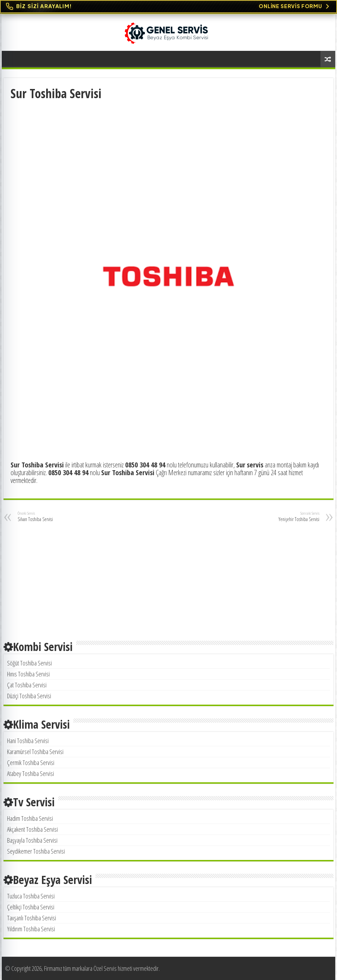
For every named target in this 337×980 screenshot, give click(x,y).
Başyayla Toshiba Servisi (32, 840)
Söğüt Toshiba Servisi (29, 663)
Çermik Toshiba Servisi (31, 763)
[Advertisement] (169, 155)
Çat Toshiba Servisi (27, 685)
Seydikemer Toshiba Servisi (36, 851)
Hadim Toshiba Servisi (30, 818)
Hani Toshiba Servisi (28, 741)
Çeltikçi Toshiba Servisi (31, 907)
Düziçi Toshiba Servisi (29, 696)
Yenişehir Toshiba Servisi (283, 516)
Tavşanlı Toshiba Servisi (32, 918)
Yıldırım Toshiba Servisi (31, 929)
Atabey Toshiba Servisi (30, 773)
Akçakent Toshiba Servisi (32, 829)
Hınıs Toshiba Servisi (28, 674)
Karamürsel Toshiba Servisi (35, 752)
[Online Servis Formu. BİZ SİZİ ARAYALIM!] (168, 7)
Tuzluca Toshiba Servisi (31, 896)
